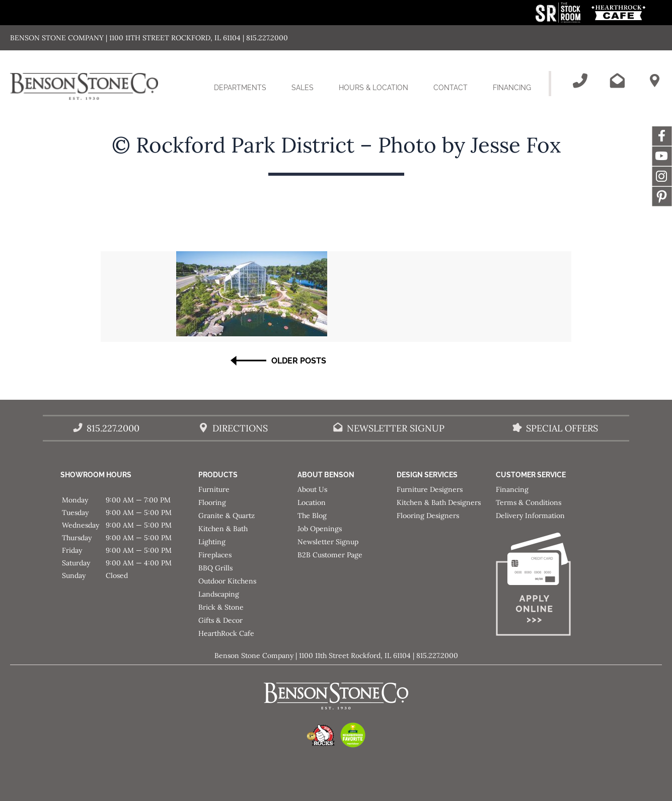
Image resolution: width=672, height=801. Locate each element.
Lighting (212, 542)
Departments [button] (246, 94)
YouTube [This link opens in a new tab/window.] (662, 156)
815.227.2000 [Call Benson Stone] (113, 428)
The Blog (312, 516)
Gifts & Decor (220, 620)
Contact (451, 88)
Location (312, 502)
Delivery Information (530, 516)
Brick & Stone (221, 607)
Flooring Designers (428, 516)
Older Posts (299, 361)
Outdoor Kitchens (227, 581)
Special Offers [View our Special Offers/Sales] (562, 428)
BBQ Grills (215, 568)
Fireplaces (215, 555)
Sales (303, 88)
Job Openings (320, 529)
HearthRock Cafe (226, 633)
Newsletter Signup (328, 542)
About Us (312, 489)
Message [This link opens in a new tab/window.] (662, 196)
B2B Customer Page (330, 555)
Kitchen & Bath (223, 529)
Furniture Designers (430, 489)
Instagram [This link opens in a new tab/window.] (662, 176)
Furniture (214, 489)
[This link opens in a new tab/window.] (559, 20)
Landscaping (219, 594)
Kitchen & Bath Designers (439, 502)
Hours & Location (374, 88)
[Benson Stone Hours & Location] (654, 81)
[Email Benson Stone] (617, 81)
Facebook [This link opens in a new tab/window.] (662, 136)
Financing (512, 88)
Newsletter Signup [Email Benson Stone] (396, 428)
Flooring (212, 502)
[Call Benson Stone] (580, 81)
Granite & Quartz (227, 516)
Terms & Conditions (529, 502)
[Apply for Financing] (545, 586)
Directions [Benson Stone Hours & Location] (240, 428)
